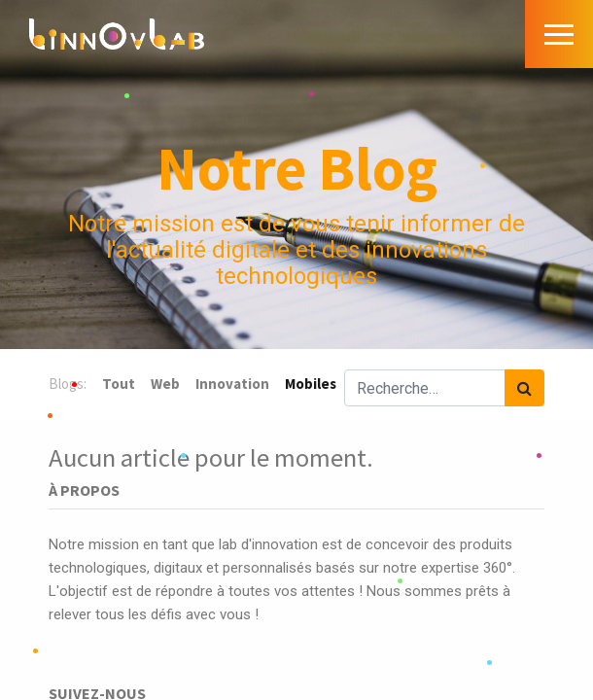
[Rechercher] (524, 388)
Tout (119, 384)
